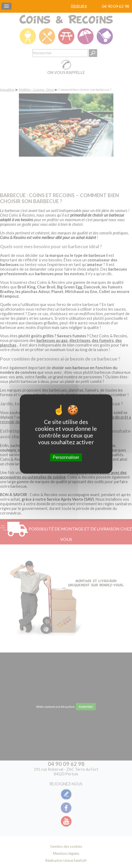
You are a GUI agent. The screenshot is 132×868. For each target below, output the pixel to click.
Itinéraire (79, 6)
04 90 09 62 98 (116, 6)
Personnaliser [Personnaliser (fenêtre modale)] (66, 457)
